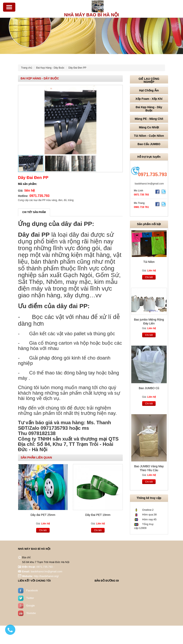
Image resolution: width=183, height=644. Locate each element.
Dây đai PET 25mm (43, 515)
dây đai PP (77, 224)
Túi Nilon (149, 262)
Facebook (32, 590)
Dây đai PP (34, 235)
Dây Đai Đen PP (77, 68)
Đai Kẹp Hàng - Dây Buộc (50, 68)
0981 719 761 (141, 207)
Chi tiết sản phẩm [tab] (34, 212)
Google (30, 605)
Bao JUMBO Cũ (149, 388)
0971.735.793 (152, 174)
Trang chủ (27, 68)
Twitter (30, 598)
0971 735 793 (141, 195)
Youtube (31, 613)
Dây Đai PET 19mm (98, 515)
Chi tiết (43, 530)
